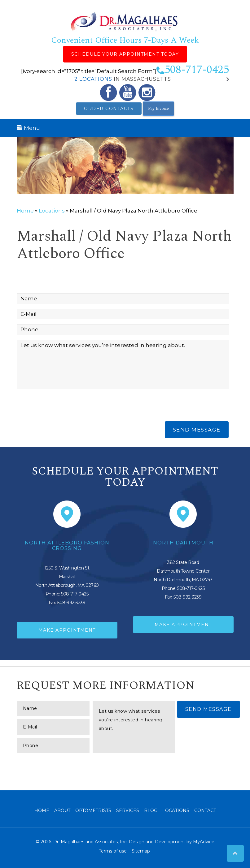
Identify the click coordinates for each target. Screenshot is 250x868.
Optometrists (93, 810)
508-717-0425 (193, 70)
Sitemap (141, 851)
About (62, 810)
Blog (151, 810)
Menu (28, 128)
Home (25, 211)
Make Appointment (67, 630)
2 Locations (93, 79)
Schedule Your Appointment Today (125, 54)
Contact (205, 810)
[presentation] (64, 406)
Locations (52, 211)
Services (128, 810)
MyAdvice (204, 842)
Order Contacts (109, 109)
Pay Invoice (158, 108)
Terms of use (113, 851)
